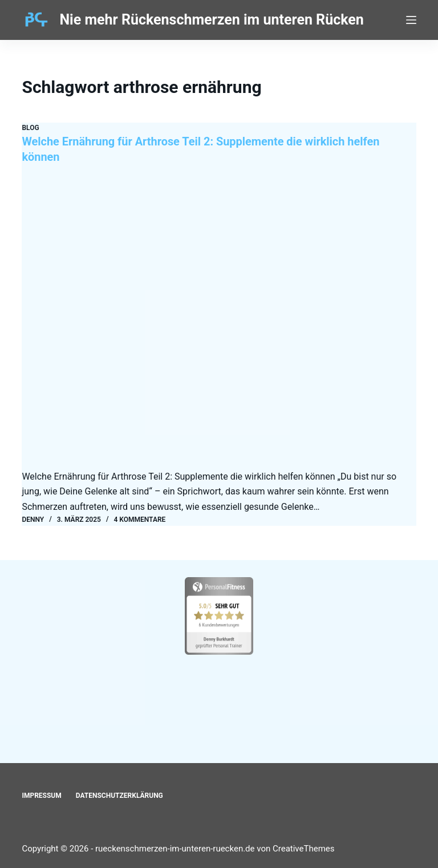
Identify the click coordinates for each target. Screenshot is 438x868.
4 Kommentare (140, 518)
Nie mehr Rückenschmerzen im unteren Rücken (211, 20)
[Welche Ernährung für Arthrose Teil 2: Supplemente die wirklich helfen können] (219, 321)
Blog (30, 128)
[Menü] (411, 20)
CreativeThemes (304, 848)
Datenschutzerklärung (119, 795)
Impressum (41, 795)
